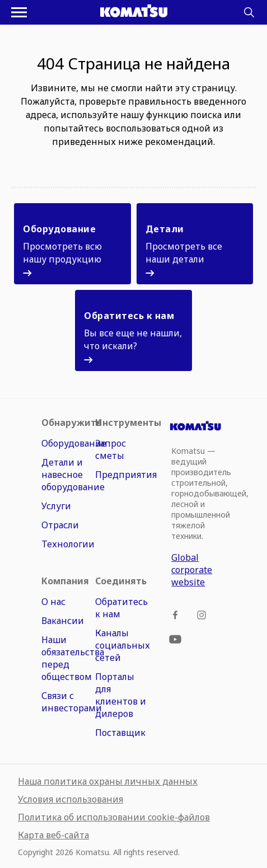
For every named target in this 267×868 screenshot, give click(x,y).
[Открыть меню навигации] (19, 12)
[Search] (249, 12)
